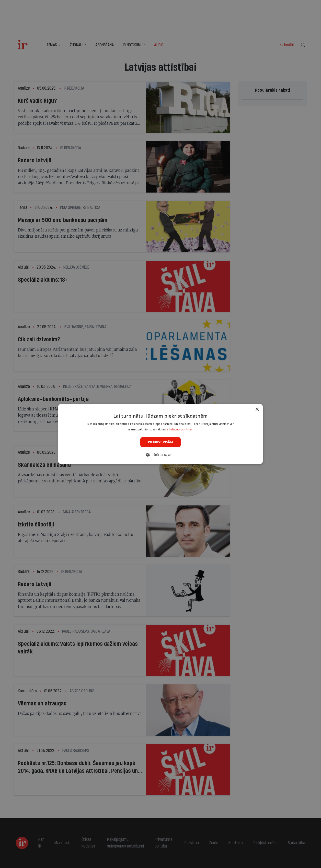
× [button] (257, 410)
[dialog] (161, 434)
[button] (161, 455)
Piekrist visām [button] (161, 442)
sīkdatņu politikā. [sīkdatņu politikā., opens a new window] (180, 429)
